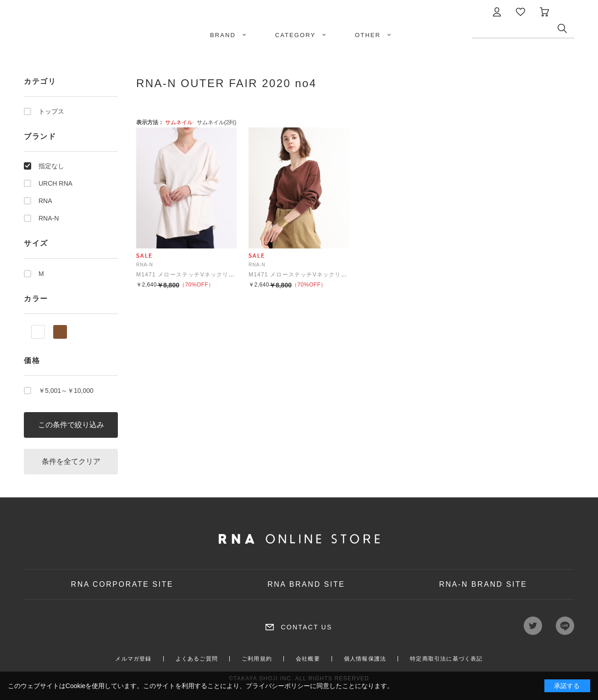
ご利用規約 (257, 659)
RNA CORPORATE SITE (122, 584)
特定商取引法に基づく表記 (446, 659)
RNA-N (49, 218)
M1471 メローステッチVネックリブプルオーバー (204, 275)
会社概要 (308, 659)
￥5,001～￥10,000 (66, 391)
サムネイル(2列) (217, 122)
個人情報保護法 (365, 659)
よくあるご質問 (197, 659)
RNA (45, 201)
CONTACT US (306, 627)
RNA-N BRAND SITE (483, 584)
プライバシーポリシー (278, 686)
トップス (51, 111)
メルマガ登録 (133, 659)
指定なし (51, 166)
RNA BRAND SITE (306, 584)
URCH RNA (55, 183)
